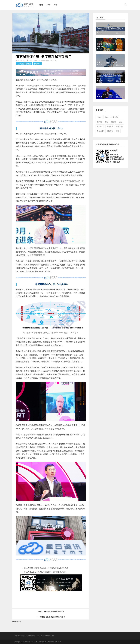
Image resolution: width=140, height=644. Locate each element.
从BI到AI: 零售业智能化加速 (54, 612)
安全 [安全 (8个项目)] (121, 122)
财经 (41, 5)
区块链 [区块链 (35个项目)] (99, 122)
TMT (48, 5)
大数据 (29, 64)
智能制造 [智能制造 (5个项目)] (119, 126)
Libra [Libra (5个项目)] (106, 117)
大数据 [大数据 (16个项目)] (114, 122)
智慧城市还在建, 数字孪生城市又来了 (44, 57)
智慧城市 (37, 64)
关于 (55, 5)
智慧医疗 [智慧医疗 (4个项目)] (100, 126)
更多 (118, 131)
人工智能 (20, 64)
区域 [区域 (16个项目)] (107, 122)
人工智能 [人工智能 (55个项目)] (114, 117)
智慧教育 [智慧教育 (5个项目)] (110, 126)
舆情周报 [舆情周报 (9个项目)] (110, 131)
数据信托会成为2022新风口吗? (54, 617)
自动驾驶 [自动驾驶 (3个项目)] (100, 131)
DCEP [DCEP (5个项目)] (99, 117)
